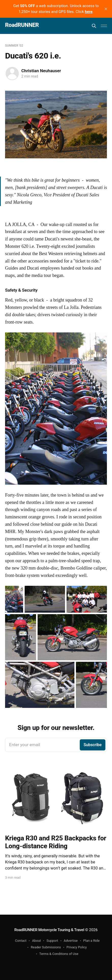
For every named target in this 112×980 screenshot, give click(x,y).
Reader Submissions (46, 947)
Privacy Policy (77, 947)
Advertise (71, 941)
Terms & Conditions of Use (59, 954)
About (36, 941)
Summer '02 (14, 46)
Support (52, 941)
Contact (21, 941)
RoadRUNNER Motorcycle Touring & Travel (49, 930)
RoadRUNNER (22, 25)
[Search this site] (94, 26)
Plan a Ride (92, 941)
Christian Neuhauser (41, 71)
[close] (106, 9)
